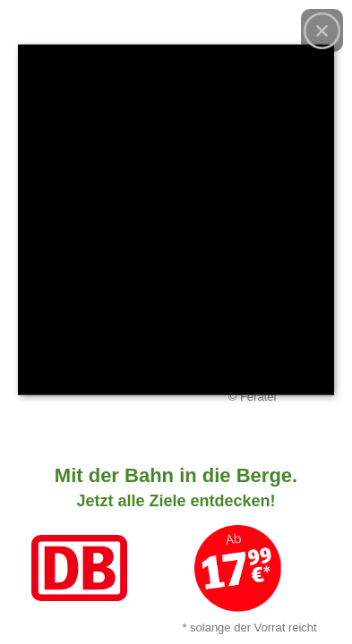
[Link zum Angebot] (176, 546)
